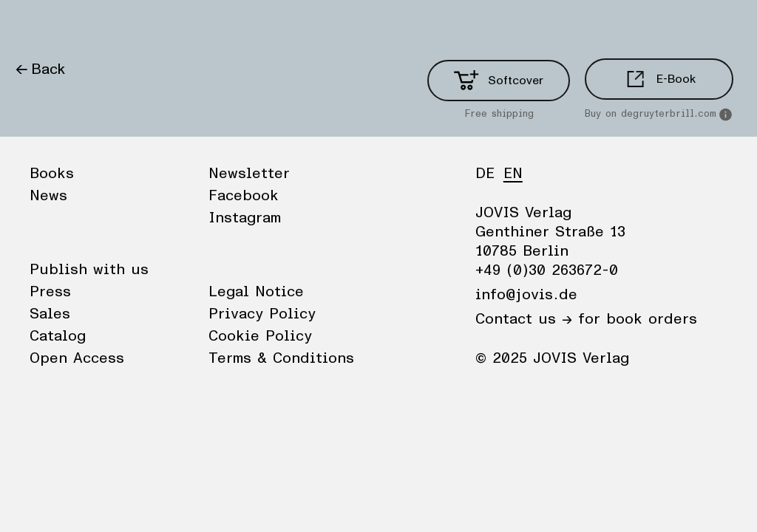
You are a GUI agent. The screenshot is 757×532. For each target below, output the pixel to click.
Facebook (244, 196)
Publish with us (89, 270)
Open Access (77, 358)
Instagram (245, 218)
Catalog (58, 336)
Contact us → (524, 319)
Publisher (156, 26)
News (91, 26)
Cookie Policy (260, 336)
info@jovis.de (526, 295)
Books (36, 26)
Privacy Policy (262, 314)
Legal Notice (256, 292)
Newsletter (249, 174)
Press (50, 292)
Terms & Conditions (281, 358)
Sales (50, 314)
